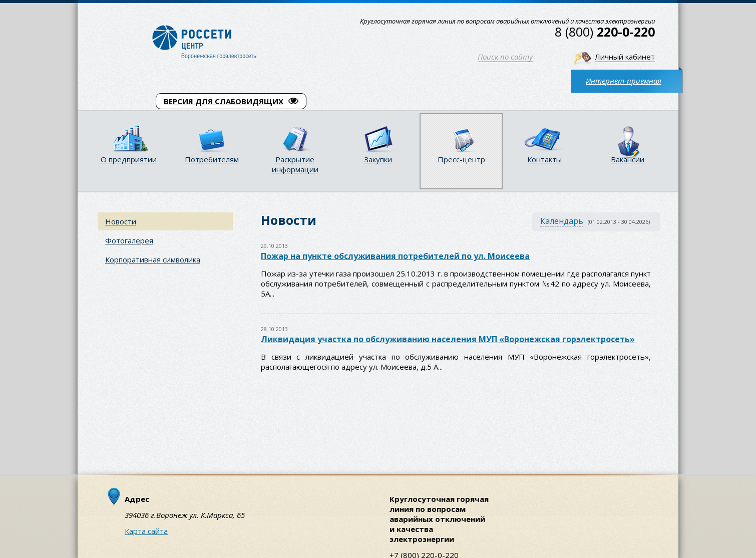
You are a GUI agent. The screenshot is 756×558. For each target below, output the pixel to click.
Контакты (544, 159)
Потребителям (212, 159)
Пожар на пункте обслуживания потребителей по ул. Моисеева (395, 256)
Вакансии (628, 159)
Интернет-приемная (624, 81)
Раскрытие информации (295, 164)
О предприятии (129, 159)
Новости (121, 221)
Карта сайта (146, 531)
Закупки (378, 159)
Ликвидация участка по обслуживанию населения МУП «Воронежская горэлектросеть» (448, 339)
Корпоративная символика (153, 259)
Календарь (562, 221)
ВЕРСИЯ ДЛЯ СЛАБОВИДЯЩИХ (231, 101)
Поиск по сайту (505, 57)
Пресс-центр (461, 159)
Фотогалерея (129, 240)
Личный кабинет (625, 57)
